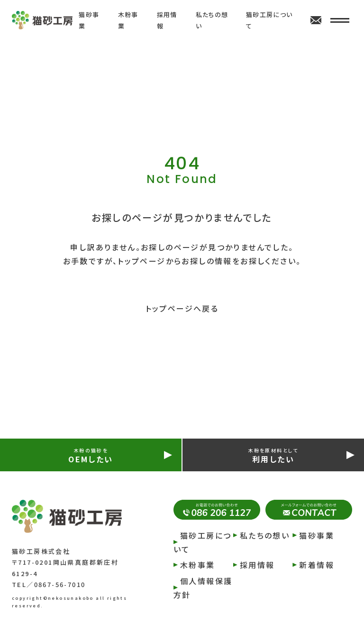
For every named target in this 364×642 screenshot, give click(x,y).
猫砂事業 (317, 535)
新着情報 (317, 565)
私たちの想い (265, 535)
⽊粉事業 (198, 565)
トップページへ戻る (182, 308)
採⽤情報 (257, 565)
